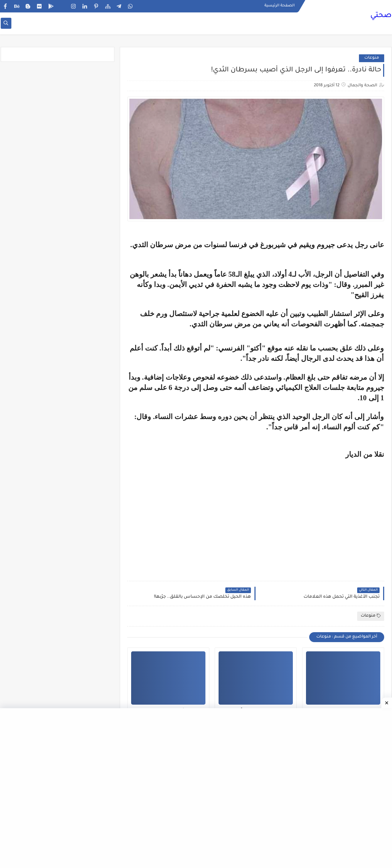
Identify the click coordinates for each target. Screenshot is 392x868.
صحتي (381, 16)
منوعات (372, 58)
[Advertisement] (324, 517)
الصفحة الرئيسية (280, 6)
